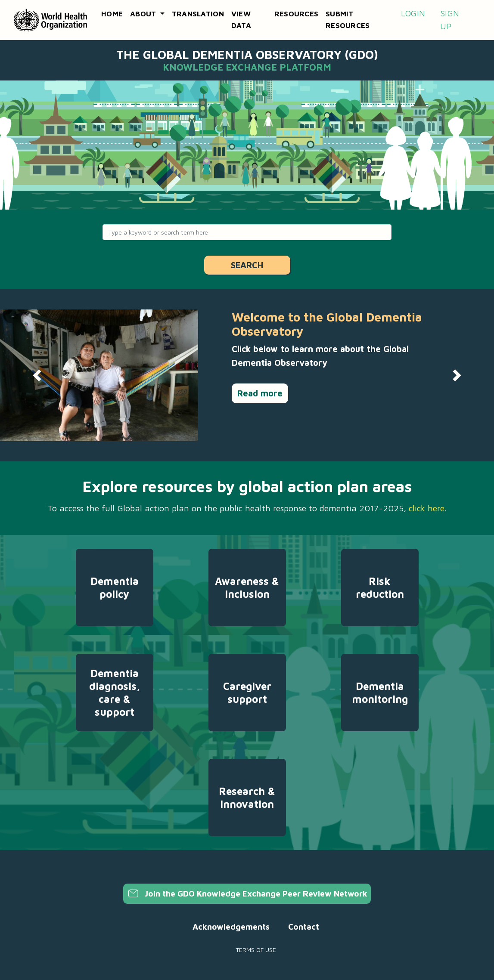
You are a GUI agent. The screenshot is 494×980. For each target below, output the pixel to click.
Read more (260, 393)
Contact (304, 927)
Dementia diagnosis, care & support (115, 692)
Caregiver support (247, 692)
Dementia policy (115, 587)
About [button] (144, 14)
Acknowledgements (231, 927)
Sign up (450, 20)
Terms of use (256, 950)
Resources (296, 14)
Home (112, 14)
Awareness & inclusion (247, 587)
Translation (198, 14)
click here (427, 508)
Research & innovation (247, 798)
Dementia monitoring (380, 692)
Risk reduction (380, 587)
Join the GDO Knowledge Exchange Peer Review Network (247, 893)
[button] (37, 375)
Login (413, 13)
